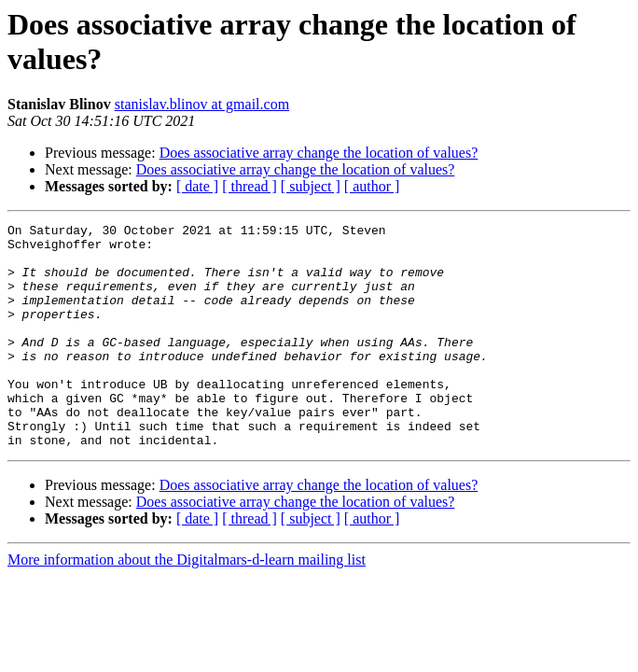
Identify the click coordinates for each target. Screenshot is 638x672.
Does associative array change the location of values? (319, 153)
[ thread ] (250, 186)
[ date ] (197, 186)
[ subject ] (311, 186)
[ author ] (372, 186)
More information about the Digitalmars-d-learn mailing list (187, 604)
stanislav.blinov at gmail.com (202, 104)
